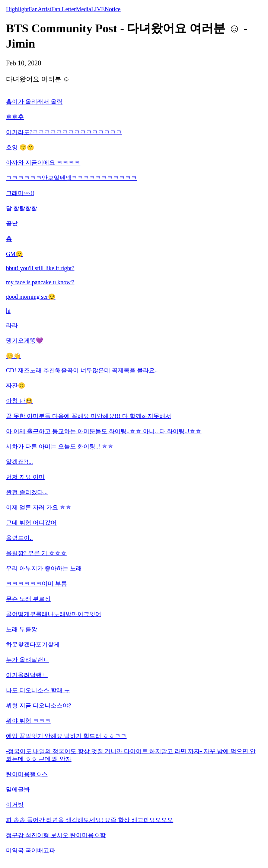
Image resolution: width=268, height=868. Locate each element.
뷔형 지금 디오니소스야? (39, 705)
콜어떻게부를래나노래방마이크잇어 (54, 614)
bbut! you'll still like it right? (40, 268)
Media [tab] (84, 9)
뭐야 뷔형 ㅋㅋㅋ (28, 721)
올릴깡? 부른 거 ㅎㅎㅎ (36, 553)
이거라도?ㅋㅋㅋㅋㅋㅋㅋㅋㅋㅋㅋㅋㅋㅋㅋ (64, 132)
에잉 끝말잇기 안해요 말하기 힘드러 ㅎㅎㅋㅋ (66, 736)
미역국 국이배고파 (31, 850)
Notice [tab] (113, 9)
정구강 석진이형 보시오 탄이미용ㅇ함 (56, 835)
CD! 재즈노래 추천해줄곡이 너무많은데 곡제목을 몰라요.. (82, 370)
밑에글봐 (18, 789)
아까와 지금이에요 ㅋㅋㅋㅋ (43, 163)
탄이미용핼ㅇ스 (27, 774)
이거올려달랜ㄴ (27, 675)
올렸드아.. (19, 538)
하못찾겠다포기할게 (33, 644)
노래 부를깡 (22, 629)
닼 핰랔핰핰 (22, 208)
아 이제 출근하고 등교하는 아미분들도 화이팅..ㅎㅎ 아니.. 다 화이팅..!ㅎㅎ (104, 431)
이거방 (15, 805)
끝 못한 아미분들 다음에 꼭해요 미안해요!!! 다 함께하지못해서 (89, 416)
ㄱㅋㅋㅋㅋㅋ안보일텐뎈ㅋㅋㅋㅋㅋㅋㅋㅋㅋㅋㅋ (71, 178)
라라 (12, 325)
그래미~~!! (20, 193)
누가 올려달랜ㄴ (28, 660)
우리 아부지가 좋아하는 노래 (44, 568)
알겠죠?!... (19, 462)
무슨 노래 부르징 (28, 599)
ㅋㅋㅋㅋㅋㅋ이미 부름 (36, 584)
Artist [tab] (44, 9)
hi (8, 311)
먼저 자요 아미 (25, 477)
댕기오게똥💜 (25, 341)
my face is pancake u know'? (40, 282)
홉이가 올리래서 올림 (34, 102)
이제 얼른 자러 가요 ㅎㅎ (39, 507)
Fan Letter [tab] (64, 9)
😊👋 (13, 356)
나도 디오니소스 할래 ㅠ (38, 690)
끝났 (12, 224)
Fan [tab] (33, 9)
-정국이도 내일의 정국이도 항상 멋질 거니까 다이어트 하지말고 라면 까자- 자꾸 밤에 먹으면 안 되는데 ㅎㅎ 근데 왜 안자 (131, 755)
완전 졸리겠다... (27, 492)
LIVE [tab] (98, 9)
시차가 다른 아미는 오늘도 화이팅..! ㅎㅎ (60, 446)
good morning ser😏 (31, 297)
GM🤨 (15, 254)
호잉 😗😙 (20, 147)
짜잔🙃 (16, 386)
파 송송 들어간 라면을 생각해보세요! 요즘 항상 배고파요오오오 (90, 820)
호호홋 (15, 117)
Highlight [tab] (17, 9)
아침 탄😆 (19, 401)
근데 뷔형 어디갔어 (31, 523)
